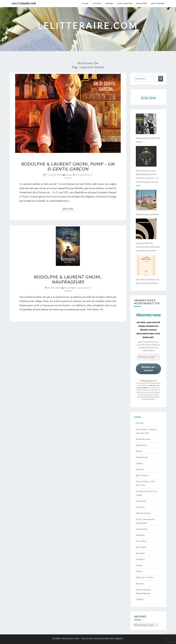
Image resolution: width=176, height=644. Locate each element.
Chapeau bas (142, 457)
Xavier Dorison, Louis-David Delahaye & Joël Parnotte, (147, 178)
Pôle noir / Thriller (145, 577)
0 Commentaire (84, 175)
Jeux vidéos (141, 541)
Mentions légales (114, 638)
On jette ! (140, 559)
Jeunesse (140, 535)
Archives (109, 3)
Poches (139, 565)
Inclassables (142, 529)
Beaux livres (141, 445)
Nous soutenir (158, 3)
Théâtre (140, 599)
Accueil (85, 3)
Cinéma (139, 463)
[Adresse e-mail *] (148, 357)
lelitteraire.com (24, 3)
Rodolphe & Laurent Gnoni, (68, 166)
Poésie (139, 571)
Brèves (139, 451)
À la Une (140, 423)
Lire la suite (69, 209)
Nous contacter (125, 3)
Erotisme (140, 507)
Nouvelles (141, 553)
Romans (140, 584)
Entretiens (141, 501)
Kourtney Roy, (147, 214)
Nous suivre (142, 3)
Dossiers (140, 469)
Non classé (141, 547)
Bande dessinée (143, 439)
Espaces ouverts (143, 513)
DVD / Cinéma (142, 475)
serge (69, 175)
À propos (97, 3)
